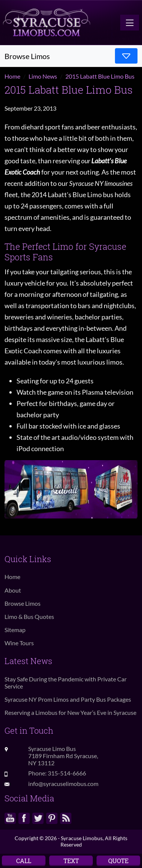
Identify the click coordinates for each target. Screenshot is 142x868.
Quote (118, 861)
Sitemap (15, 630)
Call (24, 861)
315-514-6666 (67, 773)
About (13, 590)
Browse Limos (23, 603)
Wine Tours (19, 643)
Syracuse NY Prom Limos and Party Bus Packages (68, 699)
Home (12, 577)
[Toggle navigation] (130, 23)
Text (71, 861)
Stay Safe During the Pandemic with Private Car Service (66, 683)
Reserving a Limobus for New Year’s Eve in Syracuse (70, 712)
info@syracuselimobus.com (63, 784)
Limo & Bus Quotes (29, 616)
